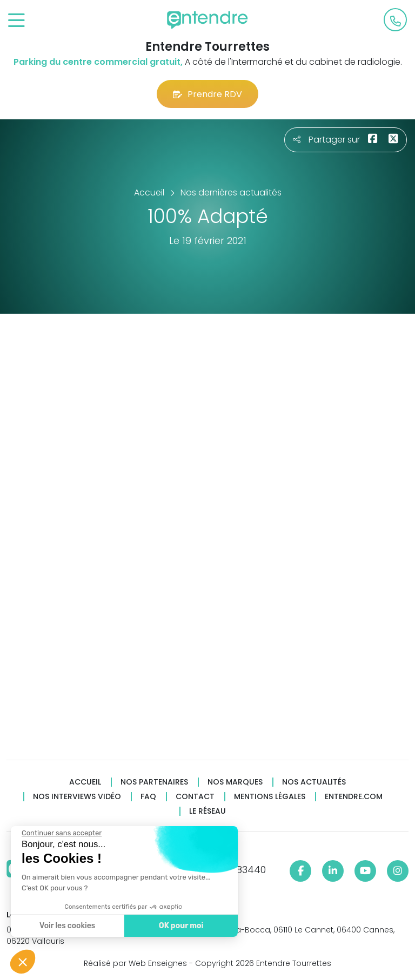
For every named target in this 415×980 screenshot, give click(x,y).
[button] (23, 962)
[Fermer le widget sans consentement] (61, 833)
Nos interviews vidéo (77, 797)
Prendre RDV (207, 94)
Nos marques (235, 782)
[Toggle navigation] (16, 21)
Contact (195, 797)
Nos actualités (314, 782)
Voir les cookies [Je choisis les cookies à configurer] (66, 926)
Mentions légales (270, 797)
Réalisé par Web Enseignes (135, 963)
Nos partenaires (154, 782)
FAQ (148, 797)
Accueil (85, 782)
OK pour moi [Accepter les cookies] (180, 926)
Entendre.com (354, 797)
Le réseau (207, 811)
